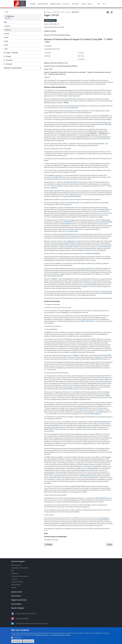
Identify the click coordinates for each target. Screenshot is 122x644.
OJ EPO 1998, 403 (95, 254)
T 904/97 (48, 332)
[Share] (111, 12)
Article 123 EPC (74, 231)
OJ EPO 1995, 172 (90, 321)
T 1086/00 (66, 103)
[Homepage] (45, 12)
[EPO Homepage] (20, 4)
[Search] (99, 4)
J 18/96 (87, 254)
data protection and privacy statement (61, 635)
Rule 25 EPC (105, 209)
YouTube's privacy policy (41, 635)
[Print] (108, 12)
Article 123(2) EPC (107, 222)
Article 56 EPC (74, 108)
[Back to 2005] (23, 12)
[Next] (109, 545)
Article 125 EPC (64, 245)
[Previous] (49, 545)
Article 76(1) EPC (99, 144)
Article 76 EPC (58, 177)
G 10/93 (82, 321)
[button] (23, 68)
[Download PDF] (50, 20)
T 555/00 (53, 279)
